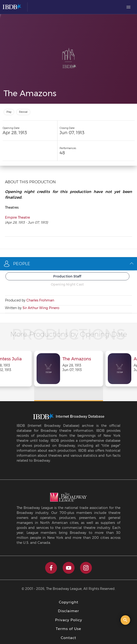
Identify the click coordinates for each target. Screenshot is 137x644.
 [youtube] (69, 568)
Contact (68, 638)
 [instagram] (86, 568)
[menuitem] (128, 7)
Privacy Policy (69, 620)
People (68, 264)
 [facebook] (51, 568)
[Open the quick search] (125, 620)
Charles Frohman (40, 300)
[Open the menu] (128, 7)
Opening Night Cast (67, 284)
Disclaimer (68, 611)
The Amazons (77, 359)
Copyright (69, 602)
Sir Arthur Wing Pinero (41, 308)
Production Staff (67, 276)
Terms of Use (68, 629)
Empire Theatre (17, 217)
